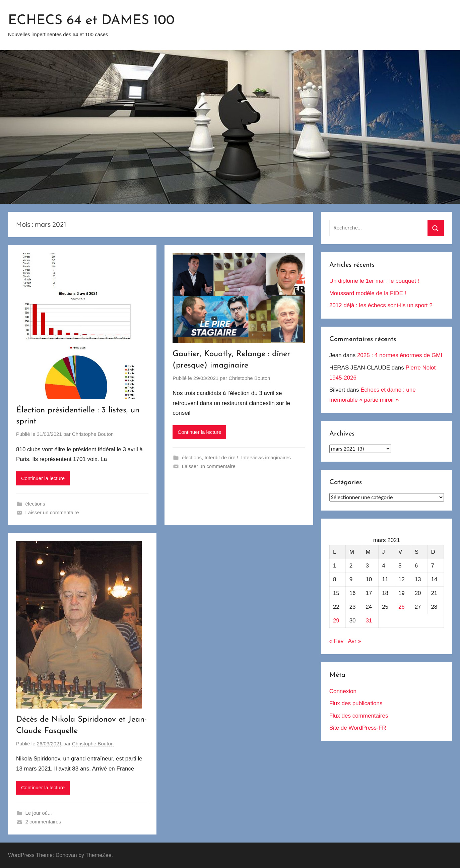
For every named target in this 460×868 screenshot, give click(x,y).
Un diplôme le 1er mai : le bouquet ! (374, 281)
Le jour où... (39, 813)
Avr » (354, 641)
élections (35, 504)
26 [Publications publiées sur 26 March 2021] (402, 607)
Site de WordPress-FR (358, 728)
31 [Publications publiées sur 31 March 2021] (369, 621)
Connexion (343, 691)
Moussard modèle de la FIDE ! (368, 293)
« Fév (337, 641)
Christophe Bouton (93, 434)
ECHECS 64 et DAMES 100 (91, 21)
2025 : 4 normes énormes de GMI (400, 355)
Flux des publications (356, 703)
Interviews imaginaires (266, 457)
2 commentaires (43, 822)
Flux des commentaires (359, 716)
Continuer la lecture (43, 478)
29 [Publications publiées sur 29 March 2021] (336, 621)
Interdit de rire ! (221, 457)
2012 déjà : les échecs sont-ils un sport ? (381, 305)
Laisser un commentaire (52, 512)
